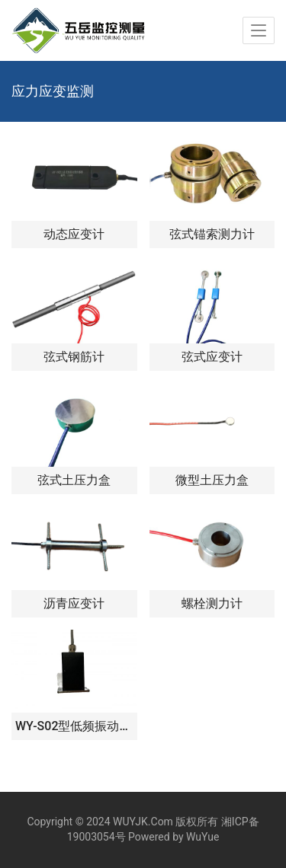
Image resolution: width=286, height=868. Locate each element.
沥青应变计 (74, 603)
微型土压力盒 (212, 480)
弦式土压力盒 (74, 480)
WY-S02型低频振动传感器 (74, 726)
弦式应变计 (212, 357)
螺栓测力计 (212, 603)
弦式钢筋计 (74, 357)
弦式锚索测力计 (212, 234)
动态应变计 (74, 234)
